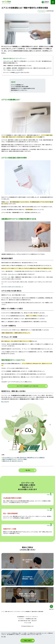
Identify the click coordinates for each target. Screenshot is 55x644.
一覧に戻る (28, 470)
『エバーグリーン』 (8, 61)
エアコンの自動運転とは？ (17, 85)
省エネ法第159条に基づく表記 (24, 621)
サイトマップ (28, 617)
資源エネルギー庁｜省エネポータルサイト (13, 461)
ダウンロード (35, 617)
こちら (17, 72)
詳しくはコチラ (5, 402)
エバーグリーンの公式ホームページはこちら (28, 386)
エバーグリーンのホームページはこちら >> (12, 287)
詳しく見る (4, 637)
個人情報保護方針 (21, 617)
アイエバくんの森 (27, 623)
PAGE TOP (51, 609)
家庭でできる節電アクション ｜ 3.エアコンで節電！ (15, 459)
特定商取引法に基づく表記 (31, 619)
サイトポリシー (22, 619)
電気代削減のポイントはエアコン (19, 90)
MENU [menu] (53, 2)
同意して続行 (27, 641)
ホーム (3, 611)
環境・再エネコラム (9, 611)
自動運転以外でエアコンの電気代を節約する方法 (23, 88)
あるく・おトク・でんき (14, 70)
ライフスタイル (17, 611)
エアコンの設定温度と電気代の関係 (20, 87)
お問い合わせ (34, 621)
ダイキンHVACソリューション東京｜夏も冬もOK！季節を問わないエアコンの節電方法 (23, 458)
